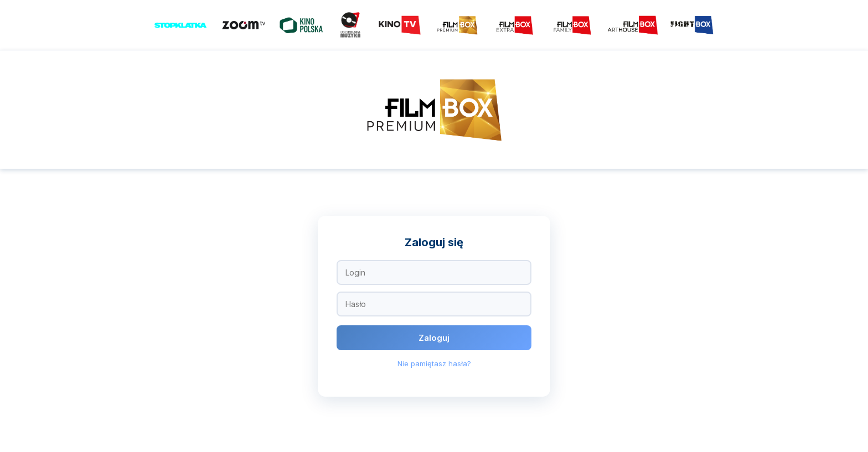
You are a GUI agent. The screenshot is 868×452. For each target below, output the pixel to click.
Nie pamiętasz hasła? (434, 363)
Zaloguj (434, 338)
